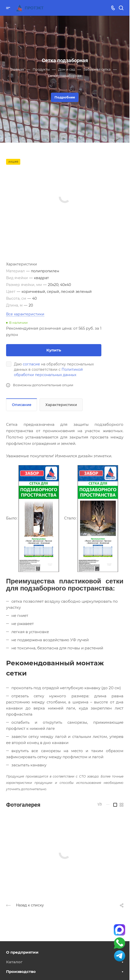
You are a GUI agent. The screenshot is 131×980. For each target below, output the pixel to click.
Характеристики (61, 405)
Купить (54, 350)
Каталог (14, 962)
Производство (21, 971)
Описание (22, 405)
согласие (31, 364)
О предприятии (22, 952)
